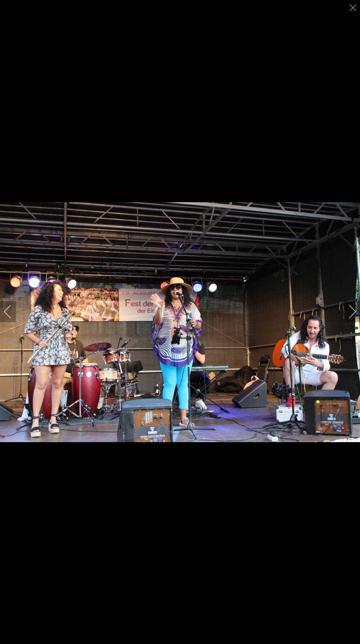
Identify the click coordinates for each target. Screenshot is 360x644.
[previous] (12, 312)
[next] (348, 312)
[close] (354, 8)
